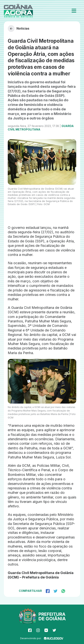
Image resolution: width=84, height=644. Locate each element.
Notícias (19, 29)
